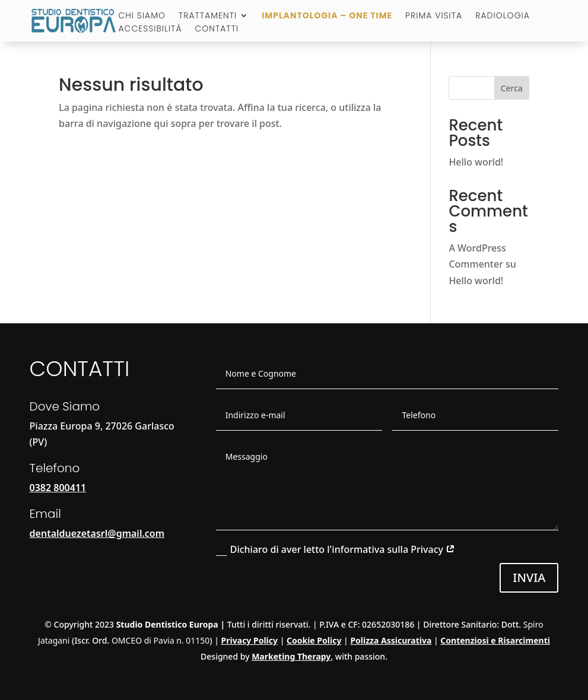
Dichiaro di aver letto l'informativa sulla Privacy (336, 549)
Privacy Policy (249, 640)
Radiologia (503, 16)
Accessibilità (150, 29)
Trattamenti (208, 16)
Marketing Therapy (291, 656)
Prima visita (434, 16)
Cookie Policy (314, 640)
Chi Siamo (142, 16)
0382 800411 (58, 488)
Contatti (217, 29)
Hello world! (476, 162)
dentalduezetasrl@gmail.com (97, 533)
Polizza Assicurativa (391, 640)
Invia (529, 577)
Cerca (512, 88)
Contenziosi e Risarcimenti (495, 640)
